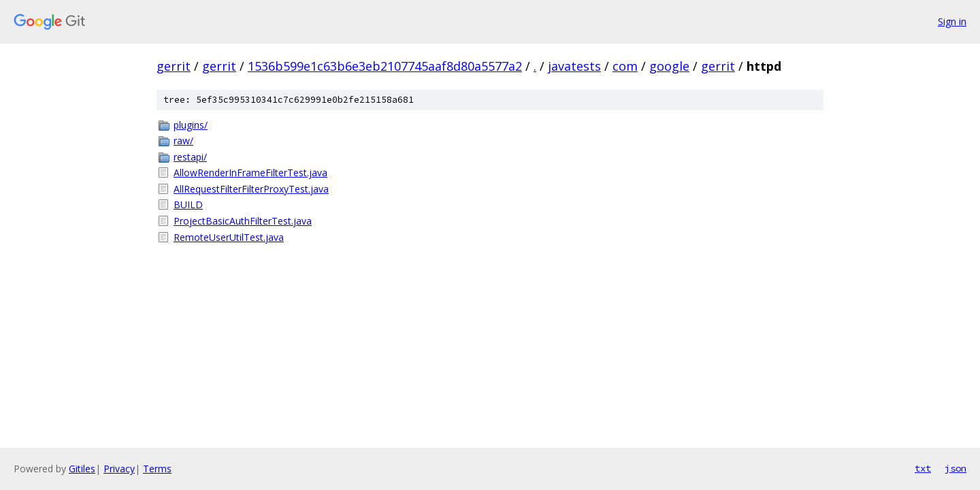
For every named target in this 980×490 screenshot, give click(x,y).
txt (923, 468)
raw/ (183, 141)
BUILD (188, 205)
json (955, 468)
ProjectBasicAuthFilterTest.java (243, 221)
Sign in (952, 21)
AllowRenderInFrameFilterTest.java (250, 173)
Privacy (119, 469)
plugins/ (191, 125)
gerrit (174, 66)
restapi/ (190, 157)
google (669, 66)
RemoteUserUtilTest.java (229, 237)
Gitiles (82, 469)
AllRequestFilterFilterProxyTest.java (251, 189)
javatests (574, 66)
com (625, 66)
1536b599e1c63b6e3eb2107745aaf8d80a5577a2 (385, 66)
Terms (157, 469)
